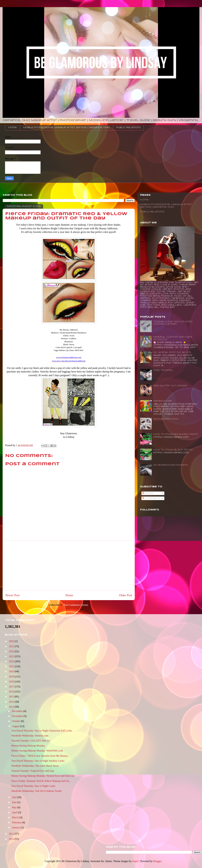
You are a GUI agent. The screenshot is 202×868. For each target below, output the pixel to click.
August (16, 726)
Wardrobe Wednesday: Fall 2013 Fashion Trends (36, 791)
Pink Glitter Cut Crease (170, 386)
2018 (12, 682)
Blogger (157, 861)
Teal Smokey (163, 370)
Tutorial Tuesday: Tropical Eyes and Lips (33, 771)
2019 (12, 677)
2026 (12, 641)
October (16, 721)
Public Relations (128, 128)
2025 (12, 646)
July (14, 797)
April (15, 812)
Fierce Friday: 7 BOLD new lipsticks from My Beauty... (40, 756)
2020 (12, 671)
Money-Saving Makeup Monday (28, 746)
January (16, 827)
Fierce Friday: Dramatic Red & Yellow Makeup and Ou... (41, 781)
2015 (12, 697)
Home (13, 128)
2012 (12, 834)
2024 (12, 651)
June (15, 802)
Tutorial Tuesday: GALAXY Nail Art (31, 741)
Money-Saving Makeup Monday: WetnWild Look (37, 751)
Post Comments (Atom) (76, 605)
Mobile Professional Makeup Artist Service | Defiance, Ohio (67, 128)
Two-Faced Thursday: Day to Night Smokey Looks (38, 761)
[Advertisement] (69, 565)
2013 (12, 707)
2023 (12, 656)
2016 (12, 692)
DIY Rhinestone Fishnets (171, 465)
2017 (12, 687)
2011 (12, 839)
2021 (12, 666)
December (18, 711)
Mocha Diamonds (166, 419)
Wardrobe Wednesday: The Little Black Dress (35, 766)
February (17, 822)
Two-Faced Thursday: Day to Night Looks (33, 786)
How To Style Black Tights (173, 450)
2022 (12, 661)
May (15, 807)
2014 (12, 702)
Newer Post (12, 595)
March (16, 817)
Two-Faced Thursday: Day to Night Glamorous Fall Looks (42, 731)
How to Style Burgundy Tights (176, 434)
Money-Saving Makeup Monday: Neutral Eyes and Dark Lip (43, 776)
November (18, 716)
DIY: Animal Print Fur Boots (172, 353)
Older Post (126, 595)
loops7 (136, 861)
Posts (148, 493)
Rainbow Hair (163, 401)
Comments (151, 498)
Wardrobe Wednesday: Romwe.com (30, 736)
